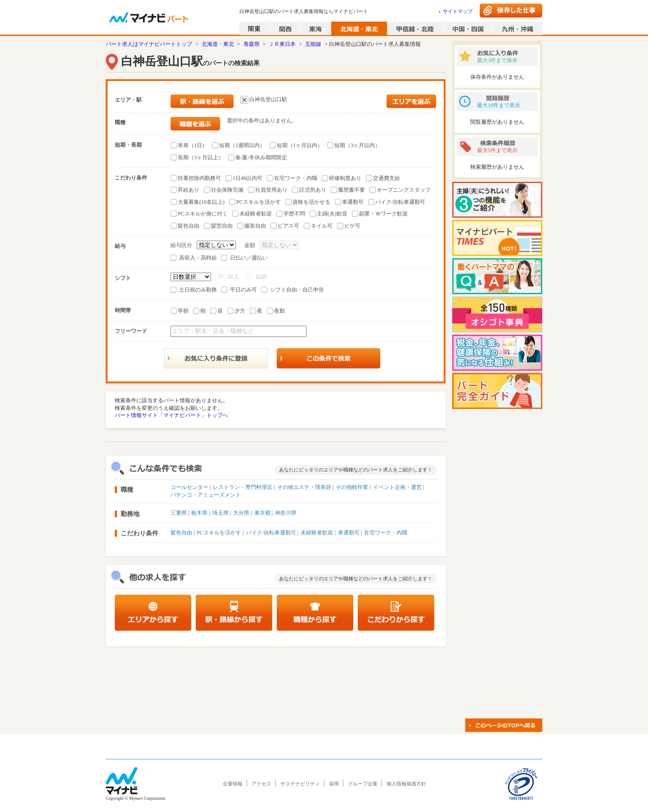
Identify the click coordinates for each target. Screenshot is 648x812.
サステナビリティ (300, 784)
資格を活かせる (311, 202)
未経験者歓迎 (256, 214)
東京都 (262, 513)
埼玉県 (220, 513)
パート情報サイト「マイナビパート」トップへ (171, 415)
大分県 (241, 513)
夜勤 (279, 311)
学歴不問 (294, 214)
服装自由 (255, 226)
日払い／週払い (249, 258)
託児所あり (313, 190)
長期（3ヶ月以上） (201, 157)
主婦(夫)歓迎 (332, 214)
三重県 (179, 513)
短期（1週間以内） (242, 145)
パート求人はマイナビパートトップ (149, 44)
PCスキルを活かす (259, 202)
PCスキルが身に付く (203, 214)
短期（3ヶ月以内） (357, 145)
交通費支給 (387, 178)
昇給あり (189, 190)
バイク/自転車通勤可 (400, 202)
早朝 (183, 311)
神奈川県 (286, 513)
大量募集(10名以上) (201, 202)
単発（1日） (193, 145)
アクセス (261, 784)
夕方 (240, 311)
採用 (334, 784)
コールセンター (189, 487)
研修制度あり (345, 178)
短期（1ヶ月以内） (300, 145)
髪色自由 (189, 226)
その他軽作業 (352, 487)
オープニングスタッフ (404, 190)
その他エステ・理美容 (304, 487)
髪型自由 (222, 226)
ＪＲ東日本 (282, 44)
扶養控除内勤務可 (199, 178)
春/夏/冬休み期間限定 (261, 157)
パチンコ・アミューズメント (206, 495)
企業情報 (233, 784)
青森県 (252, 44)
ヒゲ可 (352, 226)
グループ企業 (363, 784)
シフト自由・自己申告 (297, 290)
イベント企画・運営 (397, 487)
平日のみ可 (243, 290)
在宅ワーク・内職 (296, 178)
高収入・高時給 (198, 258)
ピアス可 (288, 226)
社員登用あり (271, 190)
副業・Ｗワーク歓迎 (383, 214)
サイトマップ (458, 11)
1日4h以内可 (247, 178)
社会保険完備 (227, 190)
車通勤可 (353, 202)
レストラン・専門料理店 (243, 487)
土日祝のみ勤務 (198, 290)
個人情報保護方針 (406, 784)
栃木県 (199, 513)
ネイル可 (322, 226)
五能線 (313, 44)
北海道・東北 (218, 44)
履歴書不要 (351, 190)
